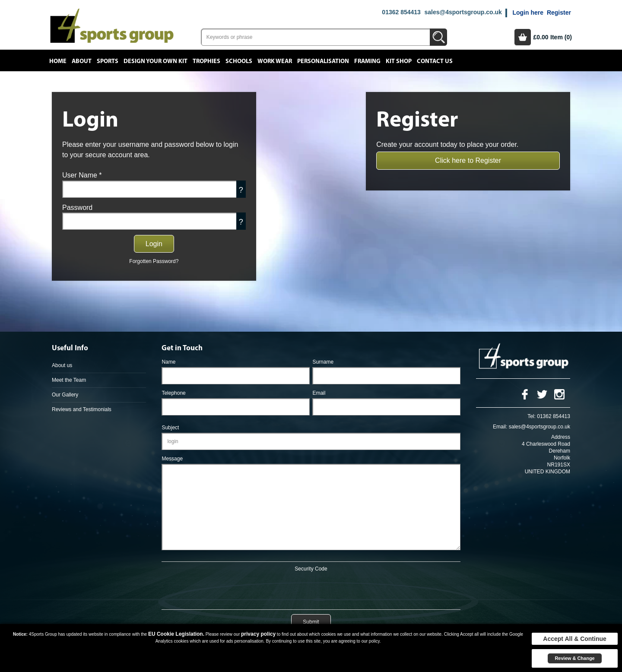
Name (168, 362)
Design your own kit (155, 61)
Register (559, 13)
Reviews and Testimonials (82, 409)
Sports (108, 61)
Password (77, 208)
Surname (323, 362)
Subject (170, 428)
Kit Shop (399, 61)
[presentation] (311, 589)
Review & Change (574, 658)
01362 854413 (401, 12)
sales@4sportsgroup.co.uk (463, 12)
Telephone (173, 393)
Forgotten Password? (154, 261)
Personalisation (323, 61)
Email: (500, 427)
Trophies (206, 61)
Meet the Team (69, 380)
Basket (523, 37)
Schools (239, 61)
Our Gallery (65, 395)
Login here (528, 13)
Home (58, 61)
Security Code (311, 569)
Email (319, 393)
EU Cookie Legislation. (176, 634)
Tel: (532, 416)
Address (561, 437)
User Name (82, 175)
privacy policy (258, 634)
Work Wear (275, 61)
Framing (367, 61)
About (82, 61)
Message (172, 459)
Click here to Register (468, 160)
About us (62, 365)
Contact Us (435, 61)
